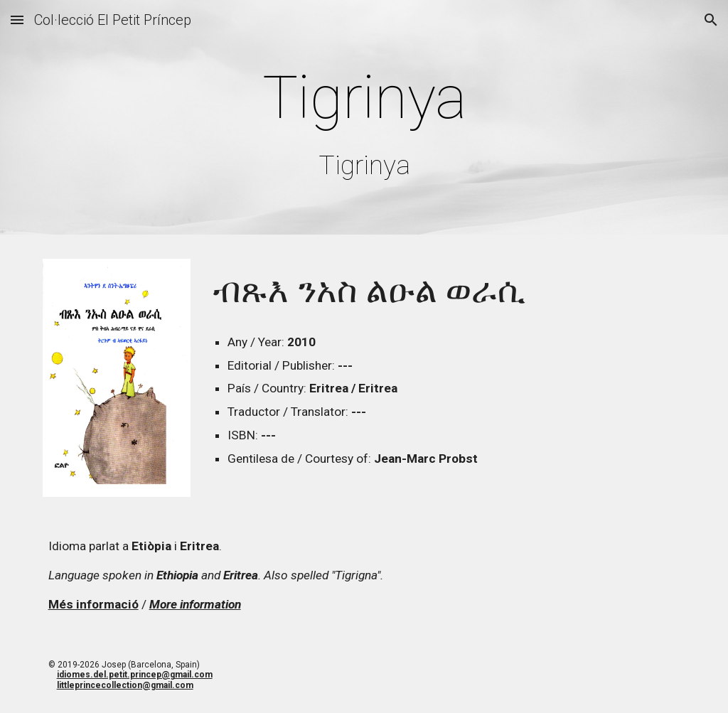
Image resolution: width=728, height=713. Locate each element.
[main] (364, 120)
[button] (17, 20)
